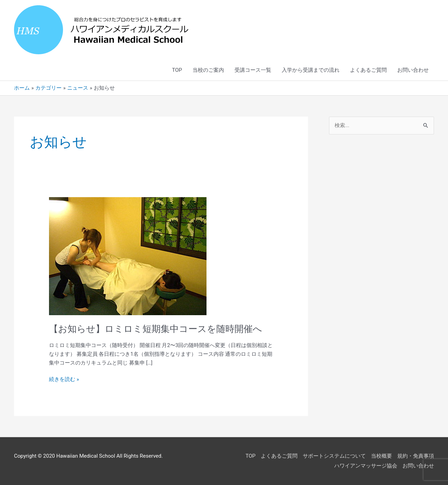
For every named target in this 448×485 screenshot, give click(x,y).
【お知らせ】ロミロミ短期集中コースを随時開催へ (156, 329)
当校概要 (381, 456)
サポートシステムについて (334, 456)
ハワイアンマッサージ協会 (366, 466)
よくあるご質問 (368, 70)
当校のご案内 (208, 70)
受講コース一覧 (253, 70)
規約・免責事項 (416, 456)
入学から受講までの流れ (311, 70)
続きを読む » (64, 379)
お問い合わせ (413, 70)
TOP (177, 70)
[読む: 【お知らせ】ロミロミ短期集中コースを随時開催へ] (128, 256)
